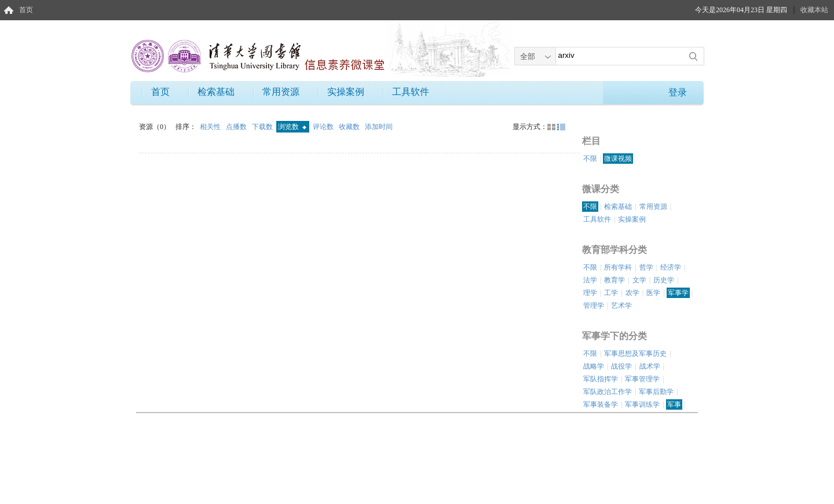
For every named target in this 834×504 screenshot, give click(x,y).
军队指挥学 (601, 379)
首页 (26, 10)
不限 (590, 159)
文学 (639, 280)
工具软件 (411, 92)
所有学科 (618, 267)
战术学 (650, 366)
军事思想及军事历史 (635, 354)
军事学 (678, 293)
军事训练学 (642, 404)
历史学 (664, 280)
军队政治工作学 (608, 392)
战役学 (621, 366)
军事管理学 (642, 379)
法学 (590, 280)
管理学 (594, 306)
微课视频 (618, 159)
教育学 (614, 280)
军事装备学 (601, 404)
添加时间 (379, 127)
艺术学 (621, 306)
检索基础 (216, 92)
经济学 (671, 267)
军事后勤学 (656, 392)
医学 (653, 293)
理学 (590, 293)
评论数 (324, 127)
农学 (632, 293)
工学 (611, 293)
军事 (674, 404)
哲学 (646, 267)
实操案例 (346, 92)
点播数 (237, 127)
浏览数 (292, 127)
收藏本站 (814, 10)
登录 (678, 92)
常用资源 (281, 92)
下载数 (263, 127)
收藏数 (350, 127)
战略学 (594, 366)
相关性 (211, 127)
